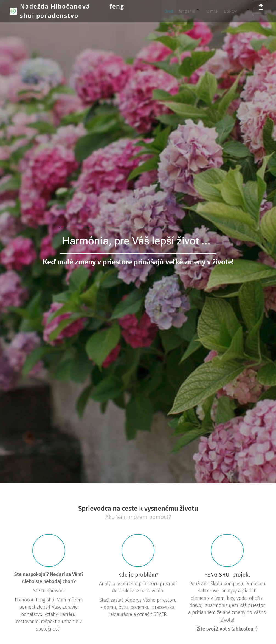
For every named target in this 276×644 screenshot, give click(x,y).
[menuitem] (171, 11)
